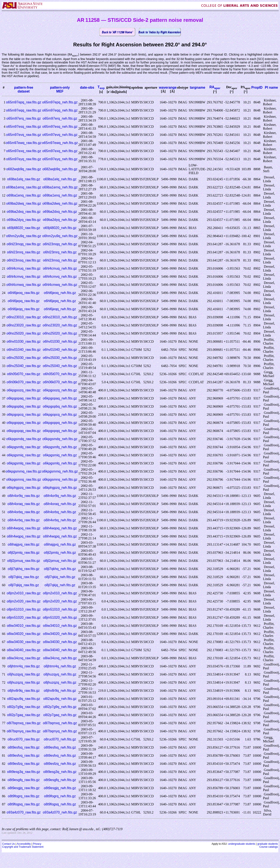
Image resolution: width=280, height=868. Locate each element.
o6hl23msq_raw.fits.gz (24, 261)
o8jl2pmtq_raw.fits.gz (24, 553)
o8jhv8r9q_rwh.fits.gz (60, 691)
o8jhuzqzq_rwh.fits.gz (60, 683)
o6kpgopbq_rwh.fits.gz (60, 407)
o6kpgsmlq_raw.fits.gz (24, 463)
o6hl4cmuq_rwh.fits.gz (60, 269)
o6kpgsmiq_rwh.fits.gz (60, 455)
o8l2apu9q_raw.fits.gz (24, 699)
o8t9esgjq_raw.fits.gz (24, 788)
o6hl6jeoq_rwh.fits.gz (60, 293)
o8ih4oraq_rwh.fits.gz (60, 504)
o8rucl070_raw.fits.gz (24, 739)
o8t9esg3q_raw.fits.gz (24, 772)
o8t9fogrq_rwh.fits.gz (60, 796)
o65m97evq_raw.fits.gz (24, 135)
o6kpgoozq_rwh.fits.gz (60, 390)
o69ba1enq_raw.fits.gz (24, 196)
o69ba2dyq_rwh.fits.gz (60, 220)
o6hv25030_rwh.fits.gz (60, 358)
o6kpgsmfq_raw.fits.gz (24, 447)
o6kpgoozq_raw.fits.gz (24, 390)
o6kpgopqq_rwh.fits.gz (60, 431)
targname (197, 88)
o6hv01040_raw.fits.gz (24, 350)
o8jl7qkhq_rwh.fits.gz (60, 569)
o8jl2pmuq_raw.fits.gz (24, 561)
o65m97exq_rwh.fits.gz (60, 151)
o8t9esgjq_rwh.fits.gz (60, 788)
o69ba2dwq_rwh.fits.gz (60, 204)
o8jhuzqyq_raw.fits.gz (24, 675)
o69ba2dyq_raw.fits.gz (24, 220)
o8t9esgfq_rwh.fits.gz (60, 780)
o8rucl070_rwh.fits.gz (60, 739)
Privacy (37, 844)
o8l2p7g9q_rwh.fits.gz (60, 707)
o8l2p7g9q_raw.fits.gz (24, 707)
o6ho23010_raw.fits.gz (24, 317)
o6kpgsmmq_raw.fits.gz (24, 472)
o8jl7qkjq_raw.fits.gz (24, 585)
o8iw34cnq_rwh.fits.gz (60, 658)
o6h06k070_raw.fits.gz (24, 382)
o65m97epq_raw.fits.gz (24, 102)
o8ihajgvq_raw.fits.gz (24, 545)
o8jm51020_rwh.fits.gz (60, 618)
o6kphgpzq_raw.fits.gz (24, 488)
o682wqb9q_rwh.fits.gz (60, 169)
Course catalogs (269, 847)
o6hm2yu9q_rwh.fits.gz (60, 236)
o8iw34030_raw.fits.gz (24, 642)
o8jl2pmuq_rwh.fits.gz (60, 561)
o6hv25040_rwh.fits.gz (60, 366)
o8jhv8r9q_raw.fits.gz (24, 691)
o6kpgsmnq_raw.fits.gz (24, 480)
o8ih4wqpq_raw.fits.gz (24, 537)
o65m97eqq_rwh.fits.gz (60, 111)
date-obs (87, 88)
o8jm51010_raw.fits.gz (24, 610)
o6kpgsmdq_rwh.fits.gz (60, 439)
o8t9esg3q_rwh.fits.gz (60, 772)
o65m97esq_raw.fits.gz (24, 127)
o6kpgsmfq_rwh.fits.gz (60, 447)
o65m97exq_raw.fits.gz (24, 151)
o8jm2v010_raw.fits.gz (24, 593)
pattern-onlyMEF (60, 90)
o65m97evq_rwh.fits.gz (60, 135)
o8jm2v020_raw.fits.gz (24, 601)
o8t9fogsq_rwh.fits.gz (60, 804)
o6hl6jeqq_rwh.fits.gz (60, 309)
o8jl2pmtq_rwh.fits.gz (60, 553)
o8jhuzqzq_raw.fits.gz (24, 683)
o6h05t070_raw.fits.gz (24, 374)
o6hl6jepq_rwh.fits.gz (60, 301)
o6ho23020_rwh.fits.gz (60, 325)
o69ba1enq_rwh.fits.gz (60, 196)
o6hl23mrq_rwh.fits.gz (60, 252)
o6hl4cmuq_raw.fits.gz (24, 269)
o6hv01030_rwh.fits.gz (60, 342)
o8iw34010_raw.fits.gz (24, 626)
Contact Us (8, 844)
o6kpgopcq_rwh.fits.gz (60, 415)
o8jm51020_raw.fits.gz (24, 618)
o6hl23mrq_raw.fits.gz (24, 252)
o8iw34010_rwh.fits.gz (60, 626)
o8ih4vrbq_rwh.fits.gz (60, 520)
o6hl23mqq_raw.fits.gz (24, 244)
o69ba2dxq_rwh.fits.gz (60, 212)
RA (215, 87)
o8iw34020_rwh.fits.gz (60, 634)
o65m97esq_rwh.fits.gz (60, 127)
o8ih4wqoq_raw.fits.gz (24, 528)
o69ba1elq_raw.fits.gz (24, 179)
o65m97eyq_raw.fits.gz (24, 159)
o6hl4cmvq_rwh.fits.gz (60, 277)
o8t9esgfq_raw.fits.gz (24, 780)
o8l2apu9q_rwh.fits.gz (60, 699)
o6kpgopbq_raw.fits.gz (24, 407)
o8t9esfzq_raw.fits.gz (24, 764)
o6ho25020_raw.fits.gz (24, 334)
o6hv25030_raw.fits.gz (24, 358)
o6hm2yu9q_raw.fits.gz (24, 236)
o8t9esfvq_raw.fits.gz (24, 756)
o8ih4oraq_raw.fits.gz (24, 504)
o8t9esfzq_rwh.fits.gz (60, 764)
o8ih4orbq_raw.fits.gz (24, 512)
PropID (257, 88)
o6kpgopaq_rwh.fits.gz (60, 399)
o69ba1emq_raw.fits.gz (24, 187)
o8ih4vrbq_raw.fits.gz (24, 520)
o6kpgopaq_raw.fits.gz (24, 399)
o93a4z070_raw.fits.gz (24, 813)
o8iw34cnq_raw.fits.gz (24, 658)
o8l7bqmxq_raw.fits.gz (24, 723)
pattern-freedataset (24, 90)
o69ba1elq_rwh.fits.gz (60, 179)
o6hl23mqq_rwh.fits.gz (60, 244)
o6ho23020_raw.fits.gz (24, 325)
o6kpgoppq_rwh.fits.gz (60, 423)
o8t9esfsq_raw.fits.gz (24, 748)
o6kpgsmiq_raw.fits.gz (24, 455)
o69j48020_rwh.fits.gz (60, 228)
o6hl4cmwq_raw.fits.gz (24, 285)
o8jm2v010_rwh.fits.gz (60, 593)
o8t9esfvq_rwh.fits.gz (60, 756)
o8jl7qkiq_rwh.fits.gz (60, 577)
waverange (168, 88)
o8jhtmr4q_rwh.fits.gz (60, 666)
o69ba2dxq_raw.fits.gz (24, 212)
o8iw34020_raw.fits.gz (24, 634)
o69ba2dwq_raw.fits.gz (24, 204)
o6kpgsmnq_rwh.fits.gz (60, 480)
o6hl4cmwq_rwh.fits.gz (60, 285)
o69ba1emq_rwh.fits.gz (60, 187)
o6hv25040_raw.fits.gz (24, 366)
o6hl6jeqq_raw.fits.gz (24, 309)
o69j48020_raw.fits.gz (24, 228)
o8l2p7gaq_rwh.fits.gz (60, 715)
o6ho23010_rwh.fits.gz (60, 317)
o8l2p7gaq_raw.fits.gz (24, 715)
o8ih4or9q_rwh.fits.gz (60, 496)
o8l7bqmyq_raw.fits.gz (24, 731)
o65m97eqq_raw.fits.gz (24, 111)
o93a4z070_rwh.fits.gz (60, 813)
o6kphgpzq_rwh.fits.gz (60, 488)
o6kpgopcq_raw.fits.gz (24, 415)
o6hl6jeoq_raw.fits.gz (24, 293)
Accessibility (24, 844)
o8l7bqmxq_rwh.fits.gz (60, 723)
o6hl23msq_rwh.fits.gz (60, 261)
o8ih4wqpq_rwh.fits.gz (60, 537)
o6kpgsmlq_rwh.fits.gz (60, 463)
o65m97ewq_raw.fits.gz (24, 143)
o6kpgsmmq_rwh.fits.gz (60, 472)
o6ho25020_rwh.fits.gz (60, 334)
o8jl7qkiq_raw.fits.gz (24, 577)
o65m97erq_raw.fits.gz (24, 119)
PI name (271, 88)
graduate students (268, 844)
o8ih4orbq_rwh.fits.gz (60, 512)
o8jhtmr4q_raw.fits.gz (24, 666)
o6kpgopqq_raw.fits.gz (24, 431)
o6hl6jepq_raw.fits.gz (24, 301)
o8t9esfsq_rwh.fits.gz (60, 748)
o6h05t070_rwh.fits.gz (60, 374)
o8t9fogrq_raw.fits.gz (24, 796)
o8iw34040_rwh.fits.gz (60, 650)
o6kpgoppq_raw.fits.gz (24, 423)
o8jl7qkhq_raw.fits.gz (24, 569)
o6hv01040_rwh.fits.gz (60, 350)
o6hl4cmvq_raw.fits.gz (24, 277)
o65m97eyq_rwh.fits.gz (60, 159)
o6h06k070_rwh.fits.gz (60, 382)
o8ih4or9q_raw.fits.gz (24, 496)
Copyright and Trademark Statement (23, 847)
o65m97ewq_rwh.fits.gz (60, 143)
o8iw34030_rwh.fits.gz (60, 642)
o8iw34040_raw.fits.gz (24, 650)
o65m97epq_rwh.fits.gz (60, 102)
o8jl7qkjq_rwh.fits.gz (60, 585)
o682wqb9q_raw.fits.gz (24, 169)
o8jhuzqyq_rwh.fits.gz (60, 675)
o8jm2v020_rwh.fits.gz (60, 601)
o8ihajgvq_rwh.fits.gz (60, 545)
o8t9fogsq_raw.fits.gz (24, 804)
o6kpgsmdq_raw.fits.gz (24, 439)
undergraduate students (242, 844)
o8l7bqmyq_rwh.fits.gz (60, 731)
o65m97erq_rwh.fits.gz (60, 119)
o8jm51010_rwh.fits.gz (60, 610)
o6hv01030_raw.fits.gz (24, 342)
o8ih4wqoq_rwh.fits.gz (60, 528)
